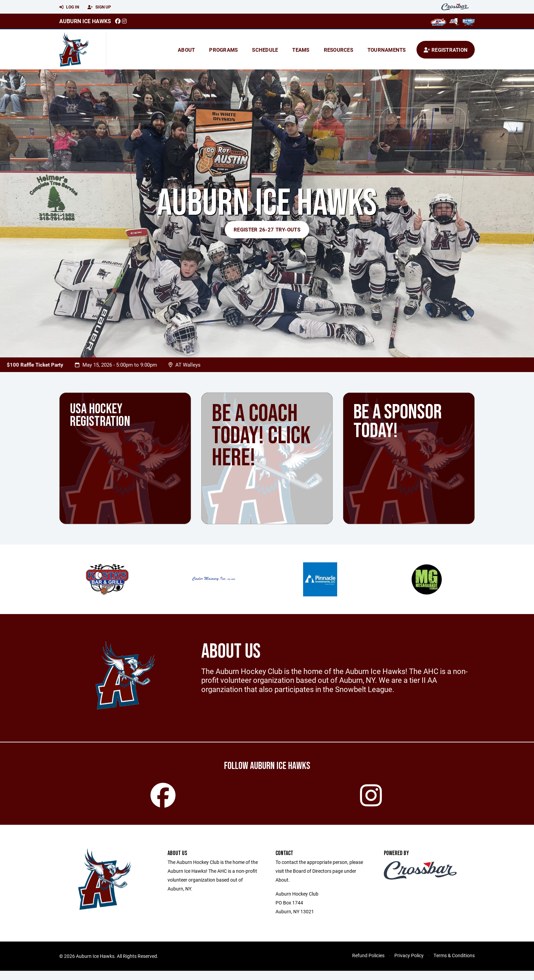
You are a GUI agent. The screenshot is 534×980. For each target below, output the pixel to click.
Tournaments (387, 50)
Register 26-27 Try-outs (267, 229)
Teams (301, 50)
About (186, 50)
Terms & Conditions (454, 965)
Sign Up (99, 7)
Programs (223, 50)
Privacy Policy (409, 965)
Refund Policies (368, 965)
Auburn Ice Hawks (85, 21)
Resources (339, 50)
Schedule (265, 50)
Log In (69, 7)
